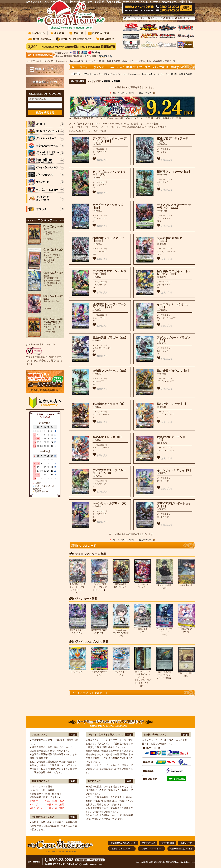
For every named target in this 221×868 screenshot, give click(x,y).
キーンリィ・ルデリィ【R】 (175, 470)
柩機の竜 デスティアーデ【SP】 (172, 140)
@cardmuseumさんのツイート (40, 344)
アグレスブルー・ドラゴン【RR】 (174, 339)
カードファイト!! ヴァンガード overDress (119, 74)
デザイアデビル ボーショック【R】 (174, 505)
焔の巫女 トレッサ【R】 (172, 404)
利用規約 (170, 18)
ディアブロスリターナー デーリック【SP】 (109, 140)
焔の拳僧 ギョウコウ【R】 (174, 371)
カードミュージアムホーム (83, 74)
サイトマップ (156, 18)
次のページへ (147, 93)
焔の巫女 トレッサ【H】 (108, 437)
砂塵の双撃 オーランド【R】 (171, 439)
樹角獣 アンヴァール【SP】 (174, 172)
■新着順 (116, 81)
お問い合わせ (184, 18)
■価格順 (106, 81)
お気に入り (100, 159)
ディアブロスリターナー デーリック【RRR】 (174, 206)
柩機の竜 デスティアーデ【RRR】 (108, 240)
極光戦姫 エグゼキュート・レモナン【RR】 (174, 273)
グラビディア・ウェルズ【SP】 (108, 206)
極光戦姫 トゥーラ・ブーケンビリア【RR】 (109, 306)
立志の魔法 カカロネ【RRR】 (170, 240)
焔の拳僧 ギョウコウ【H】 (109, 404)
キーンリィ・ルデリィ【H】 (110, 503)
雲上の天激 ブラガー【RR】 (110, 338)
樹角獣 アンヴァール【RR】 (110, 371)
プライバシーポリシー (136, 18)
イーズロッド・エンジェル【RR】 (174, 306)
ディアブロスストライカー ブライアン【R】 (109, 472)
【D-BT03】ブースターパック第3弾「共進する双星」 (168, 74)
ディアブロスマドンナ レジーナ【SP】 (109, 173)
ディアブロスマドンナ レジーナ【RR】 (109, 273)
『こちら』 (112, 765)
